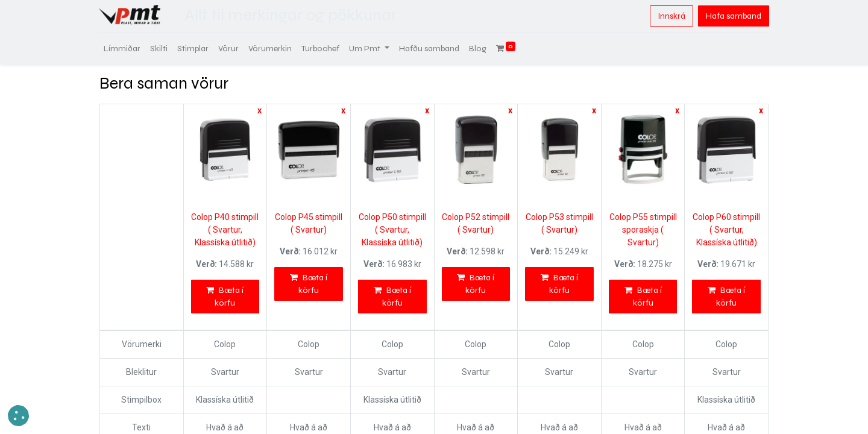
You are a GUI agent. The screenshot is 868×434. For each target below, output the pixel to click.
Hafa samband (733, 16)
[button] (18, 416)
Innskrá (671, 16)
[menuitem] (123, 49)
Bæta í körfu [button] (225, 297)
